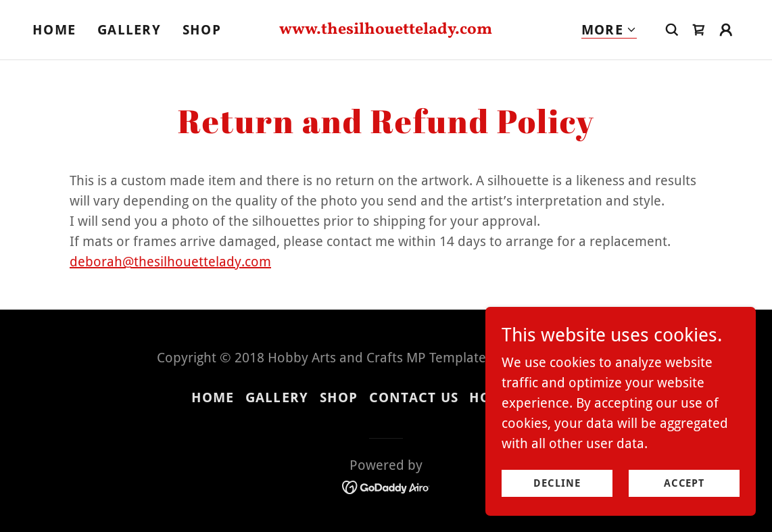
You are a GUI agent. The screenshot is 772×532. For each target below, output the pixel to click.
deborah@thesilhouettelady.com (170, 262)
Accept (684, 493)
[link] (386, 29)
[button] (609, 30)
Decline (557, 493)
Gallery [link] (129, 30)
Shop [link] (202, 30)
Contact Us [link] (414, 397)
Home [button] (213, 397)
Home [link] (54, 30)
